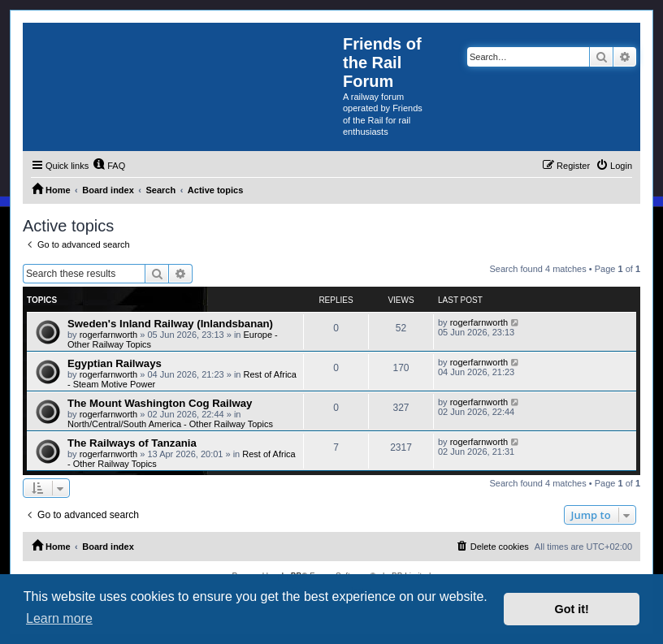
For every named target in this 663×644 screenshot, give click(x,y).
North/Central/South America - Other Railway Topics (170, 424)
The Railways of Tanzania (132, 443)
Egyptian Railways (115, 363)
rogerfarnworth (109, 335)
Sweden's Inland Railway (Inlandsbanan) (170, 324)
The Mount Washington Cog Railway (160, 403)
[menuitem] (109, 166)
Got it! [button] (572, 609)
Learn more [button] (59, 618)
